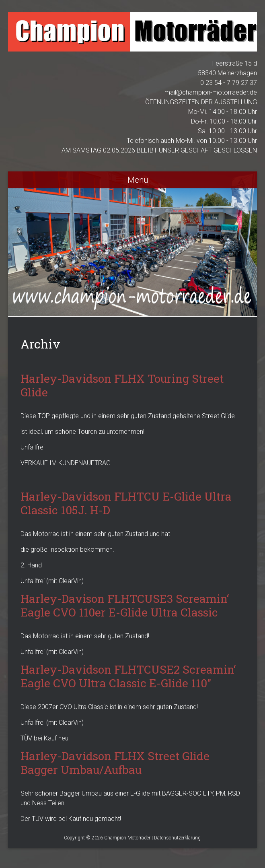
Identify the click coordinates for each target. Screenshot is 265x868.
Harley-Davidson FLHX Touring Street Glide (122, 385)
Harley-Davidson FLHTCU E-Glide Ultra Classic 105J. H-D (126, 503)
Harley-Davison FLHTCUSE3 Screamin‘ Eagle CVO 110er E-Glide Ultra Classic (125, 605)
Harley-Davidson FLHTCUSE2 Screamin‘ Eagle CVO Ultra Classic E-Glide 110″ (128, 676)
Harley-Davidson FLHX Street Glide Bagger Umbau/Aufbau (115, 763)
